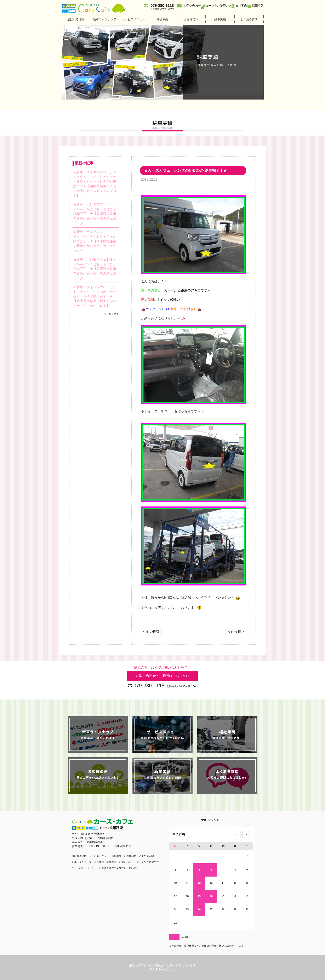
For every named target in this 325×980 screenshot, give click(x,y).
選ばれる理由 (76, 19)
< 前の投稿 (151, 632)
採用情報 (258, 6)
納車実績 (220, 19)
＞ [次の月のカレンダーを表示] (246, 835)
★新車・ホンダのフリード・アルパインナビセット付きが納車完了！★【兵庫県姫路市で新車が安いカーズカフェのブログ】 (95, 214)
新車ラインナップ (105, 19)
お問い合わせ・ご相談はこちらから (162, 676)
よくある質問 (249, 19)
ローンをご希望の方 (218, 6)
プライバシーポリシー (84, 868)
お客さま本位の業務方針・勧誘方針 (119, 868)
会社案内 (241, 6)
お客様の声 (191, 19)
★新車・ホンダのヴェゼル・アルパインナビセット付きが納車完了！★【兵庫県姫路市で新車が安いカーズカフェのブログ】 (95, 269)
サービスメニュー (133, 19)
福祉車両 (162, 19)
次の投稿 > (236, 632)
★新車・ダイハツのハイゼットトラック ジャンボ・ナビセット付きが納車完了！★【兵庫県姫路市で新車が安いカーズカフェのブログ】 (95, 296)
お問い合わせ (192, 6)
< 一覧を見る (112, 314)
